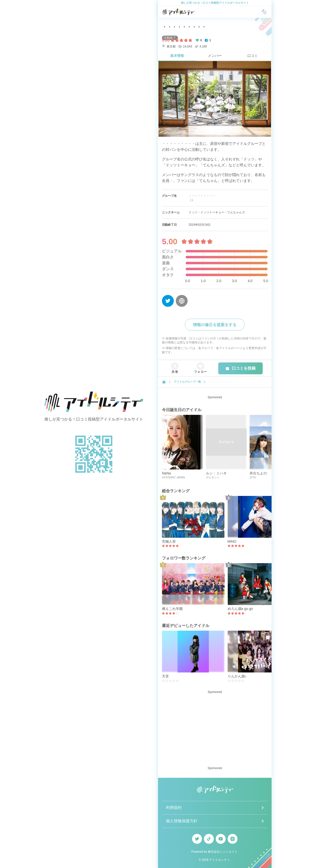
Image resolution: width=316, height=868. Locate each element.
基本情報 (177, 56)
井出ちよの (258, 473)
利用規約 (174, 808)
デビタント (213, 477)
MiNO (232, 541)
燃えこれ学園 (172, 609)
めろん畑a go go (240, 609)
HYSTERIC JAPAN (173, 477)
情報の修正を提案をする (215, 325)
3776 (253, 477)
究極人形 (169, 541)
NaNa (166, 473)
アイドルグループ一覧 (187, 382)
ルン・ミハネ (216, 473)
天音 (165, 676)
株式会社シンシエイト (223, 852)
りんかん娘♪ (237, 676)
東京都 (169, 46)
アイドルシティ (219, 860)
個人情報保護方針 (182, 821)
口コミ (253, 56)
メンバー (215, 56)
